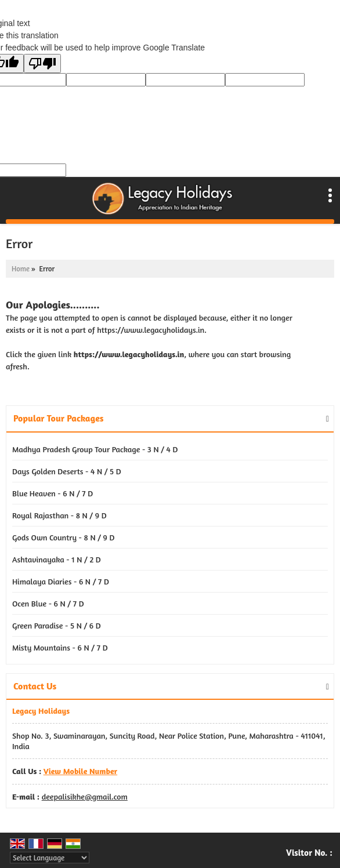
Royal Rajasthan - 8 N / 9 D (59, 515)
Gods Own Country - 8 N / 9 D (64, 537)
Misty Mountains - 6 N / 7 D (60, 647)
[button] (80, 771)
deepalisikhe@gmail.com (85, 796)
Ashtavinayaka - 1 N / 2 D (57, 559)
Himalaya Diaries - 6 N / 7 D (61, 581)
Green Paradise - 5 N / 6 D (57, 625)
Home (21, 269)
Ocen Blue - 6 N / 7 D (48, 603)
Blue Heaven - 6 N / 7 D (53, 493)
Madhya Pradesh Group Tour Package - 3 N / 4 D (95, 449)
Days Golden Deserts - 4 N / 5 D (67, 471)
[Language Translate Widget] (50, 858)
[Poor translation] (42, 63)
